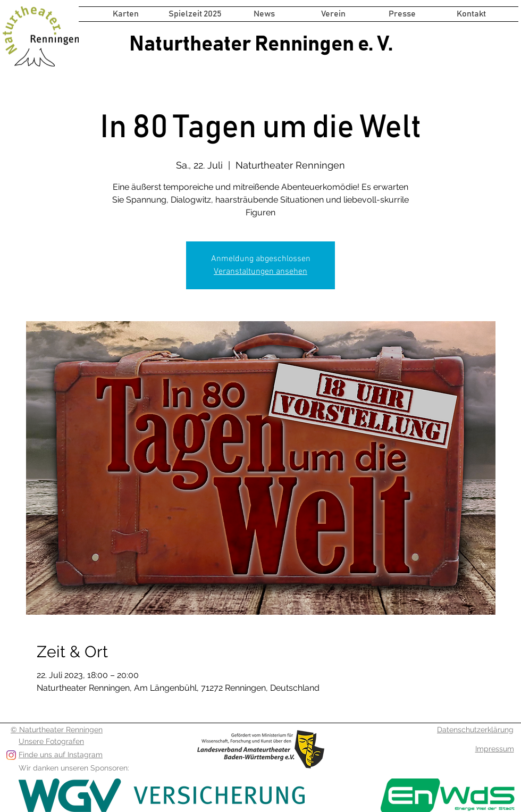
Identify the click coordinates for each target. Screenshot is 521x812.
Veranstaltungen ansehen (260, 272)
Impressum (495, 749)
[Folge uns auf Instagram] (11, 755)
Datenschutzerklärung (475, 730)
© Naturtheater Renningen (57, 730)
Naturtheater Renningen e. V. (261, 44)
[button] (195, 14)
